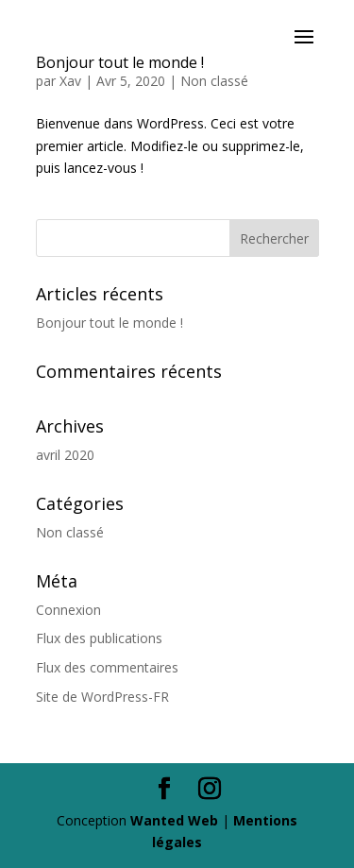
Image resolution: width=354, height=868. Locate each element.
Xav (70, 81)
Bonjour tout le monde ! (110, 323)
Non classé (214, 81)
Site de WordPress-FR (102, 697)
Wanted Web (174, 820)
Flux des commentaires (107, 667)
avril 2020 (65, 455)
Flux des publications (99, 638)
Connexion (68, 610)
